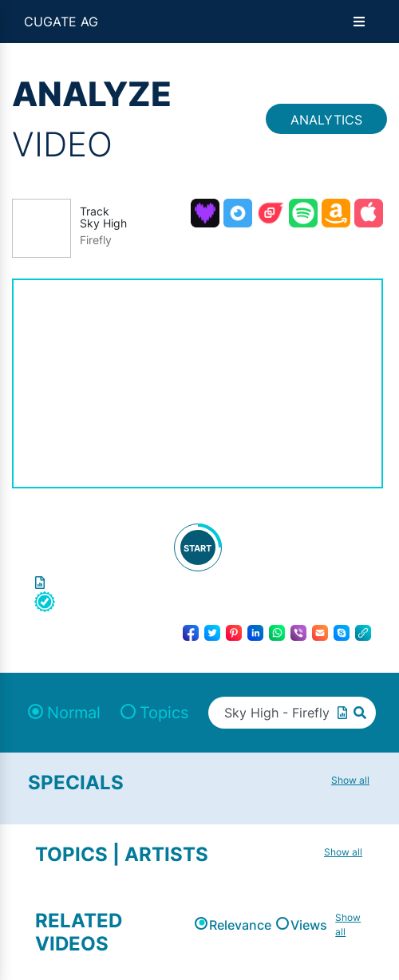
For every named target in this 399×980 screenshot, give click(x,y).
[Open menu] (359, 22)
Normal (74, 713)
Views (309, 925)
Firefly (96, 240)
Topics (164, 713)
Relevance (240, 925)
